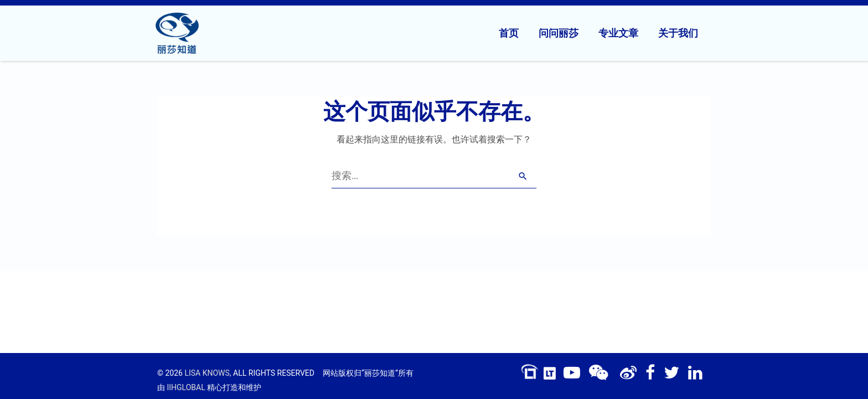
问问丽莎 (559, 33)
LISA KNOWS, (208, 373)
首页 (509, 33)
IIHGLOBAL (186, 387)
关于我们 (678, 33)
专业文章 (618, 33)
